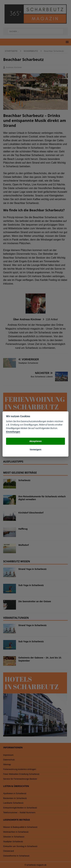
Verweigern (35, 450)
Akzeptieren (35, 441)
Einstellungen (13, 432)
